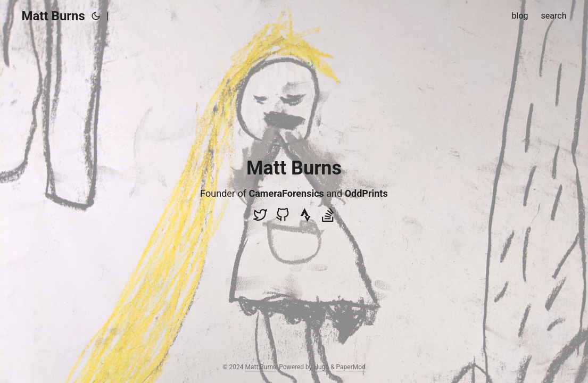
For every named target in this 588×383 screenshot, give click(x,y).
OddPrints (366, 193)
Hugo (321, 367)
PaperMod (351, 367)
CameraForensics (286, 193)
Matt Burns (53, 16)
